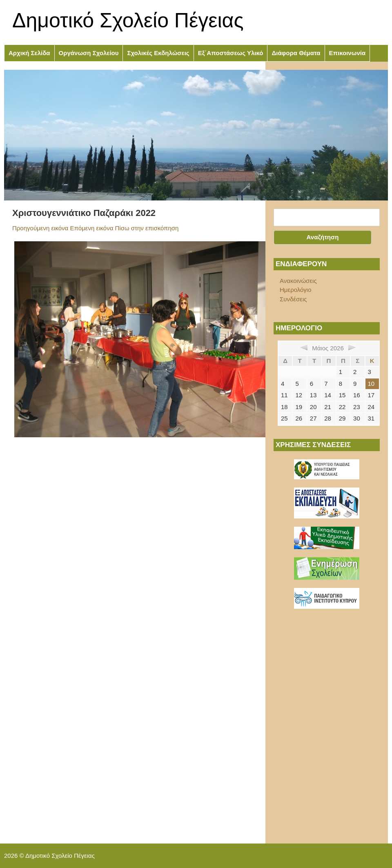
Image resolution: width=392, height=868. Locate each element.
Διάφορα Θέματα (296, 53)
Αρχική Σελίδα (29, 53)
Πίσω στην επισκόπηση (147, 228)
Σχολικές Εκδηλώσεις (158, 53)
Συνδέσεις (293, 299)
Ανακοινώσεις (298, 281)
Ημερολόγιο (296, 290)
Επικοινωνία (347, 53)
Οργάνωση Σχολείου (89, 53)
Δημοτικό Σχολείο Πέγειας (128, 20)
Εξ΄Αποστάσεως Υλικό (231, 53)
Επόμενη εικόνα (91, 228)
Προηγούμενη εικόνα (40, 228)
